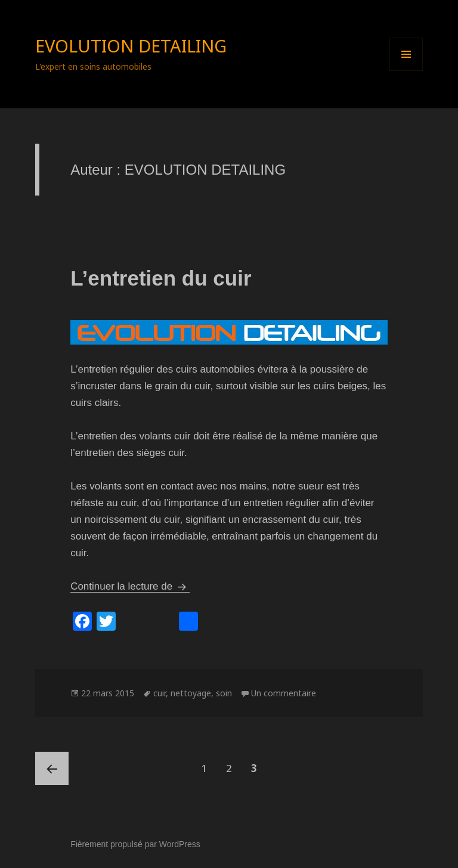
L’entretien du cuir (161, 278)
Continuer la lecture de (130, 586)
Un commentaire (284, 693)
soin (224, 693)
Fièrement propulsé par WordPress (135, 844)
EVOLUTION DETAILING (131, 46)
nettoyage (191, 693)
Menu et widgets (406, 71)
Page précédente (52, 768)
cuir (160, 693)
